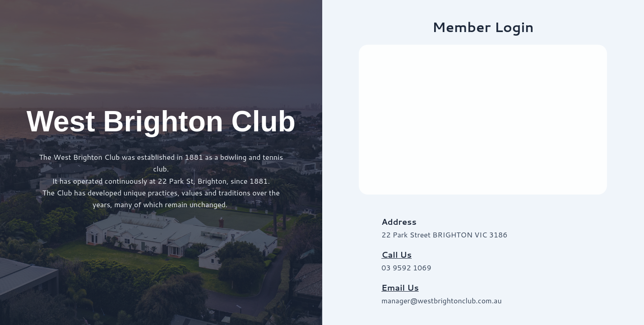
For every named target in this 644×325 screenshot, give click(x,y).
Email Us (400, 288)
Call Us (396, 255)
